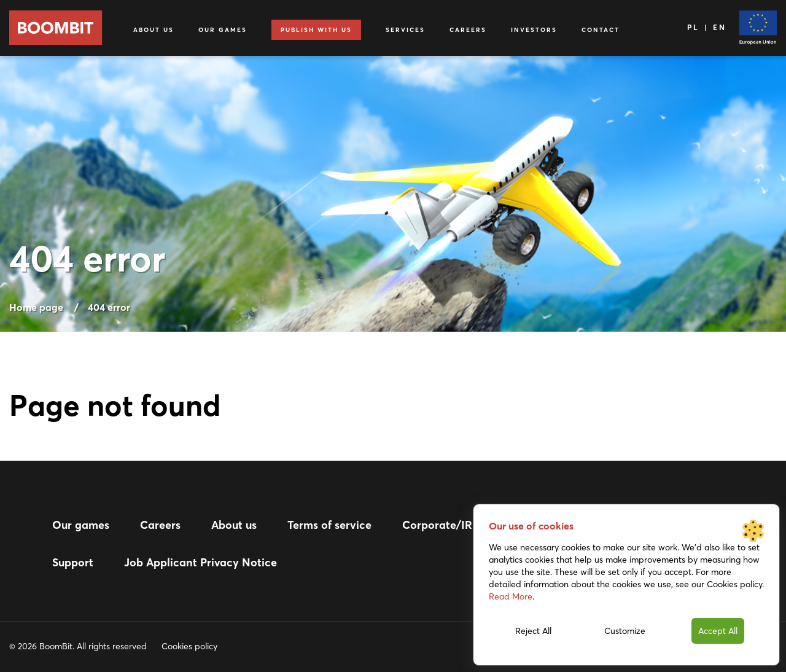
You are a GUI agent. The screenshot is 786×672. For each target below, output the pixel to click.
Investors (534, 30)
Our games (223, 30)
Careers (468, 30)
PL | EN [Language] (707, 27)
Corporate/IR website (458, 525)
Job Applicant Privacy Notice (200, 562)
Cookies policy (189, 646)
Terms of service (329, 525)
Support (73, 562)
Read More (511, 596)
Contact (601, 30)
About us (154, 30)
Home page (36, 307)
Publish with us (316, 30)
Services (405, 30)
